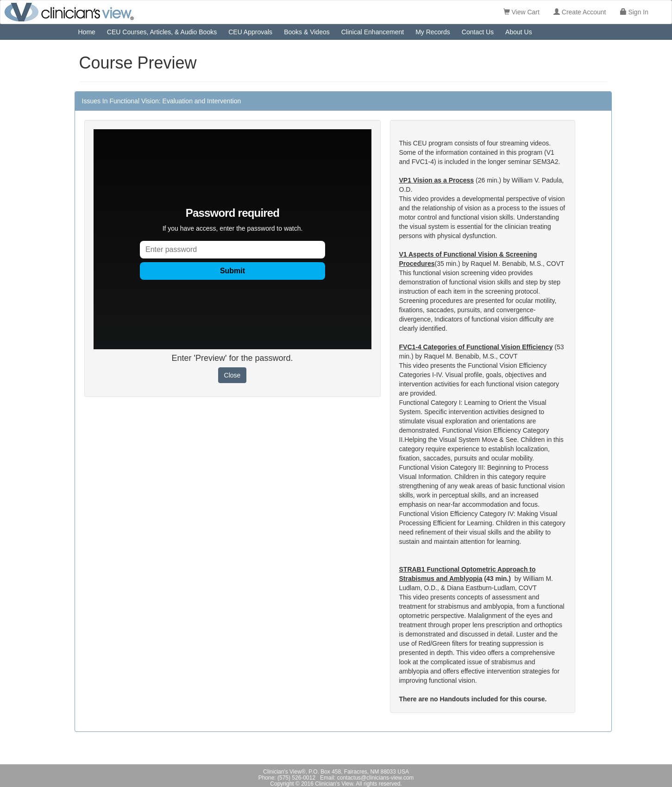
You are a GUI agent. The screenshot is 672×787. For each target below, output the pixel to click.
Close (232, 375)
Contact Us (478, 32)
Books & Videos (307, 32)
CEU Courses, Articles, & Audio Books (162, 32)
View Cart (521, 12)
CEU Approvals (250, 32)
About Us (519, 32)
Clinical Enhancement (373, 32)
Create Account (580, 12)
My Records (433, 32)
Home (87, 32)
